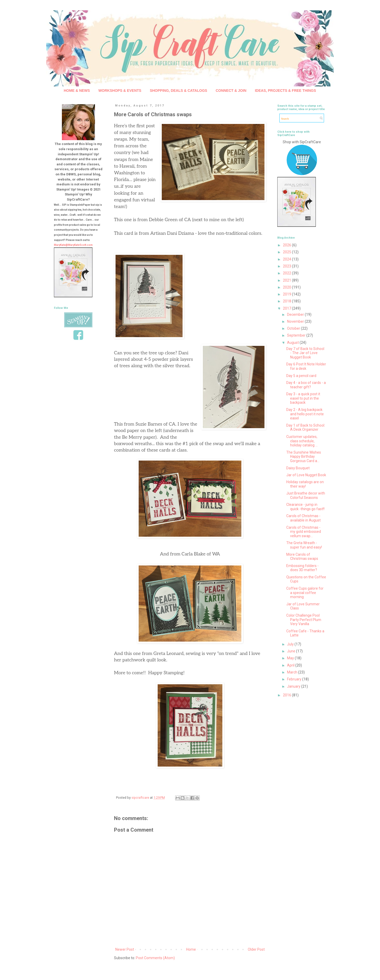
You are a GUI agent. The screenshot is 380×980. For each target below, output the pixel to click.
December (296, 314)
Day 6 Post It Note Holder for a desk (306, 366)
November (296, 321)
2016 (287, 695)
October (294, 328)
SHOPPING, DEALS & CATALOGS (178, 91)
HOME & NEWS (77, 91)
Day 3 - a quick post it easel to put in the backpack (303, 398)
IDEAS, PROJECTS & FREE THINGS (286, 91)
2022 (287, 273)
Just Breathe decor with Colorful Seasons (306, 495)
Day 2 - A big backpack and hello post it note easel (305, 414)
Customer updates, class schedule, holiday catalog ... (302, 441)
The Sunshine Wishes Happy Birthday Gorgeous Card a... (304, 457)
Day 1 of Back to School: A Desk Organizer (306, 428)
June (292, 651)
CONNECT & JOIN (231, 91)
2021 (287, 280)
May (291, 658)
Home (191, 949)
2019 (287, 294)
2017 (287, 308)
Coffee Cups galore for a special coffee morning (305, 593)
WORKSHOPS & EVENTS (120, 91)
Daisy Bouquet (298, 468)
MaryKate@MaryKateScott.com (73, 245)
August (293, 343)
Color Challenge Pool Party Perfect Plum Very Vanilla (304, 620)
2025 (287, 252)
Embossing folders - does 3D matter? (302, 568)
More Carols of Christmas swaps (302, 557)
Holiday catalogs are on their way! (305, 484)
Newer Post (125, 949)
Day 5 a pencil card (301, 376)
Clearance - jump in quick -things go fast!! (305, 507)
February (295, 679)
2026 (287, 245)
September (297, 335)
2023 (287, 266)
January (294, 686)
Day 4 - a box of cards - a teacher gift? (306, 385)
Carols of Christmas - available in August (303, 518)
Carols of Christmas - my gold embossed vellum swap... (304, 532)
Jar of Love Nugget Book (306, 475)
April (291, 665)
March (293, 672)
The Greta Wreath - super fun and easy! (304, 545)
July (291, 644)
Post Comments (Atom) (155, 958)
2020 (287, 287)
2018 (287, 301)
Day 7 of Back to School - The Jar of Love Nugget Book (305, 353)
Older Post (256, 949)
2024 (287, 259)
